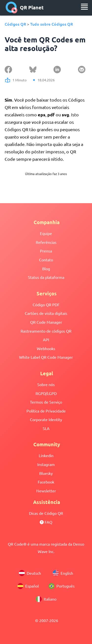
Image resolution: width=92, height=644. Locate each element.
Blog (46, 268)
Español (28, 586)
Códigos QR (15, 24)
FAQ (46, 522)
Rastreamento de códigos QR (46, 331)
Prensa (46, 251)
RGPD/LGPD (46, 393)
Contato (46, 260)
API (46, 340)
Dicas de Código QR (46, 513)
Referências (46, 242)
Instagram (46, 464)
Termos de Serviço (46, 402)
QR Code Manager (46, 322)
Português (62, 586)
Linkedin (46, 455)
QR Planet (25, 7)
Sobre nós (46, 384)
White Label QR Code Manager (46, 357)
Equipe (46, 233)
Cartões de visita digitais (46, 313)
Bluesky (46, 473)
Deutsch (30, 573)
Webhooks (46, 348)
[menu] (84, 7)
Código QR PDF (46, 304)
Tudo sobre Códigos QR (52, 24)
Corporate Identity (46, 419)
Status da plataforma (46, 277)
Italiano (46, 599)
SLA (46, 428)
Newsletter (46, 491)
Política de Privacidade (46, 411)
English (63, 573)
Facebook (46, 482)
